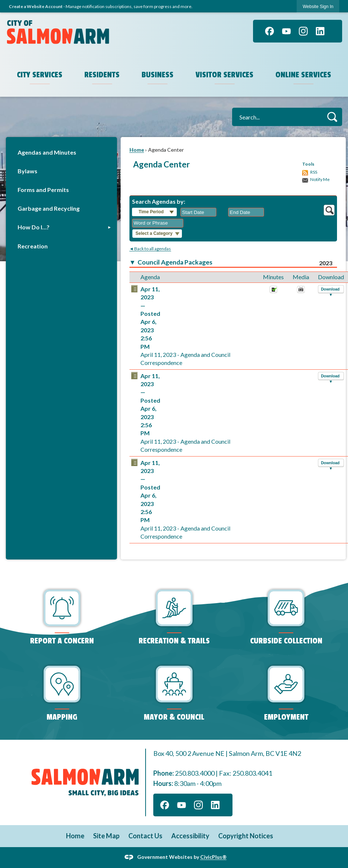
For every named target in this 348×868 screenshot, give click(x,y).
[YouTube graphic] (286, 31)
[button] (332, 117)
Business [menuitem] (157, 75)
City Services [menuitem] (40, 75)
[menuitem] (61, 152)
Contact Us (145, 836)
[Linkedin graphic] (320, 31)
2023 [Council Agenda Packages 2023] (326, 263)
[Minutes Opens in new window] (273, 291)
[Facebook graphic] (270, 31)
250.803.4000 (195, 773)
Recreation (33, 246)
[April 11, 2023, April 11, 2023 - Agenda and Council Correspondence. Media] (301, 291)
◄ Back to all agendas (150, 249)
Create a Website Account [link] (36, 6)
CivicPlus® (213, 857)
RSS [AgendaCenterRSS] (314, 172)
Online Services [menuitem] (303, 75)
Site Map (106, 836)
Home (137, 150)
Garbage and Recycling (49, 208)
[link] (318, 6)
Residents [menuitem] (102, 75)
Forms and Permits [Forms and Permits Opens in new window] (43, 190)
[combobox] (198, 212)
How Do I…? (34, 227)
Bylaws (28, 171)
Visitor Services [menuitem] (224, 75)
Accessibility (190, 836)
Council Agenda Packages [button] (175, 262)
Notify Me (320, 179)
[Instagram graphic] (303, 31)
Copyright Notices (246, 836)
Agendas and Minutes (47, 152)
